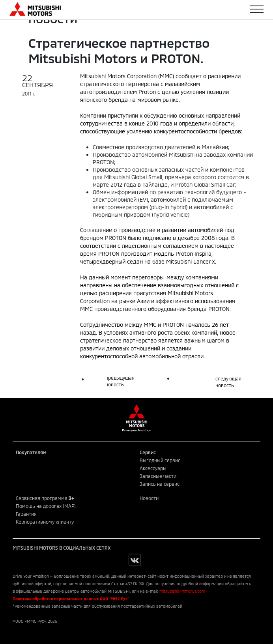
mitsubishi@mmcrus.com (182, 591)
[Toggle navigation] (257, 9)
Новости (149, 498)
